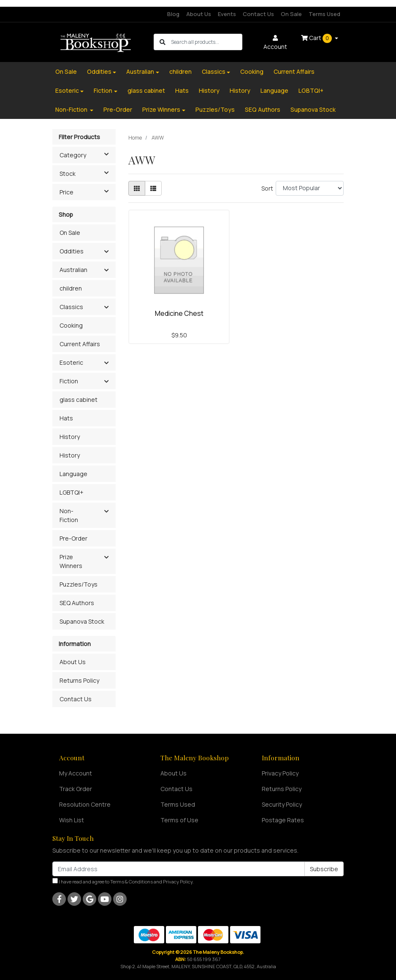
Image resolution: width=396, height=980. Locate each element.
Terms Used (324, 14)
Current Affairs (294, 71)
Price (87, 191)
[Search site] (163, 42)
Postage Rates (283, 820)
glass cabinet (146, 90)
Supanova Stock (313, 109)
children (180, 71)
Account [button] (275, 43)
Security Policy (282, 804)
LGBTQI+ (311, 90)
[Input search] (206, 42)
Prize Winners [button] (71, 561)
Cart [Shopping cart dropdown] (317, 38)
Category (87, 154)
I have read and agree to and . (123, 881)
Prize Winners (161, 109)
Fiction (103, 90)
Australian (140, 71)
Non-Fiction (72, 109)
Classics (214, 71)
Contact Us (258, 14)
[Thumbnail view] (137, 188)
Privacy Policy (280, 773)
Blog (173, 14)
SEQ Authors (263, 109)
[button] (106, 252)
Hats (182, 90)
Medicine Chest (179, 313)
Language (274, 90)
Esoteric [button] (71, 362)
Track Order (76, 789)
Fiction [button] (69, 381)
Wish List (72, 820)
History (209, 90)
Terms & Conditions (132, 882)
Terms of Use (179, 820)
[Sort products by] (310, 188)
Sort (267, 188)
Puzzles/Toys (215, 109)
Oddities (99, 71)
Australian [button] (73, 270)
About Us (199, 14)
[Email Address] (179, 869)
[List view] (153, 188)
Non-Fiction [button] (69, 515)
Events (227, 14)
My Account (76, 773)
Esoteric (67, 90)
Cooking (252, 71)
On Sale (291, 14)
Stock (87, 173)
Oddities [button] (72, 251)
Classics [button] (71, 307)
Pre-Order (118, 109)
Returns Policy (79, 680)
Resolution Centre (85, 804)
